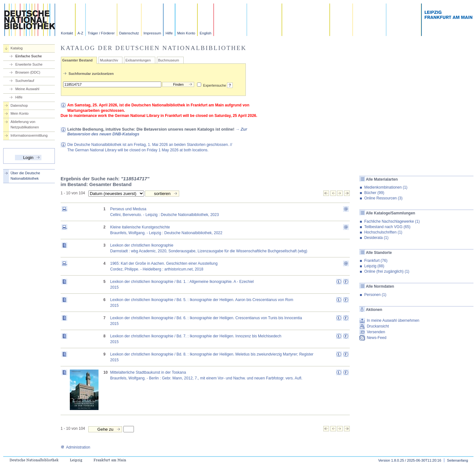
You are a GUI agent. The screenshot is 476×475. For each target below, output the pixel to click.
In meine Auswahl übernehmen (393, 320)
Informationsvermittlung (29, 135)
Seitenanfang (458, 460)
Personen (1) (375, 295)
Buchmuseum (169, 60)
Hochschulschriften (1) (383, 232)
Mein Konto (186, 33)
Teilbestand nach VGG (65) (387, 227)
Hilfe (169, 33)
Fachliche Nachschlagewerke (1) (392, 221)
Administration (75, 447)
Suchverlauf (25, 81)
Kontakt (67, 33)
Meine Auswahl (27, 89)
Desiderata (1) (376, 238)
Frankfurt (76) (376, 261)
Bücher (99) (374, 193)
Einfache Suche (29, 56)
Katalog (17, 48)
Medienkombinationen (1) (386, 187)
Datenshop (19, 105)
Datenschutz (129, 33)
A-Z (80, 33)
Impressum (152, 33)
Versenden (376, 332)
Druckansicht (378, 326)
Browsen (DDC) (28, 72)
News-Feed (376, 338)
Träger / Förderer (101, 33)
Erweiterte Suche (29, 64)
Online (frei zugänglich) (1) (387, 271)
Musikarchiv (109, 60)
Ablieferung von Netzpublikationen (25, 124)
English (205, 33)
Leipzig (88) (374, 266)
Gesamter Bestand (77, 60)
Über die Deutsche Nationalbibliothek (25, 176)
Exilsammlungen (138, 60)
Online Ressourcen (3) (383, 198)
